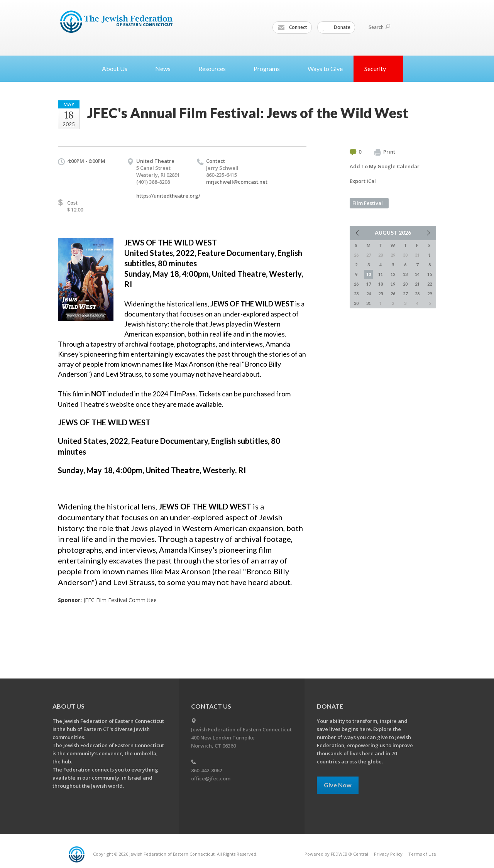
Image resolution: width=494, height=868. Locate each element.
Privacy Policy (388, 854)
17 (369, 284)
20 (405, 284)
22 (430, 284)
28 (417, 294)
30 (356, 303)
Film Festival (368, 203)
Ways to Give (325, 69)
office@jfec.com (211, 778)
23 (356, 294)
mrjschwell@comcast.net (237, 182)
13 (405, 274)
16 (356, 284)
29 (430, 294)
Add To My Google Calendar (385, 166)
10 (369, 274)
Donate (337, 27)
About (118, 69)
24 (369, 294)
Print (385, 152)
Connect (293, 27)
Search (379, 27)
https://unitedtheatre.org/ (168, 196)
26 (393, 294)
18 (381, 284)
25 (381, 294)
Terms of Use (422, 854)
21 (417, 284)
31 (369, 303)
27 (405, 294)
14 (417, 274)
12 (393, 274)
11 (381, 274)
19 (393, 284)
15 (430, 274)
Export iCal (363, 181)
